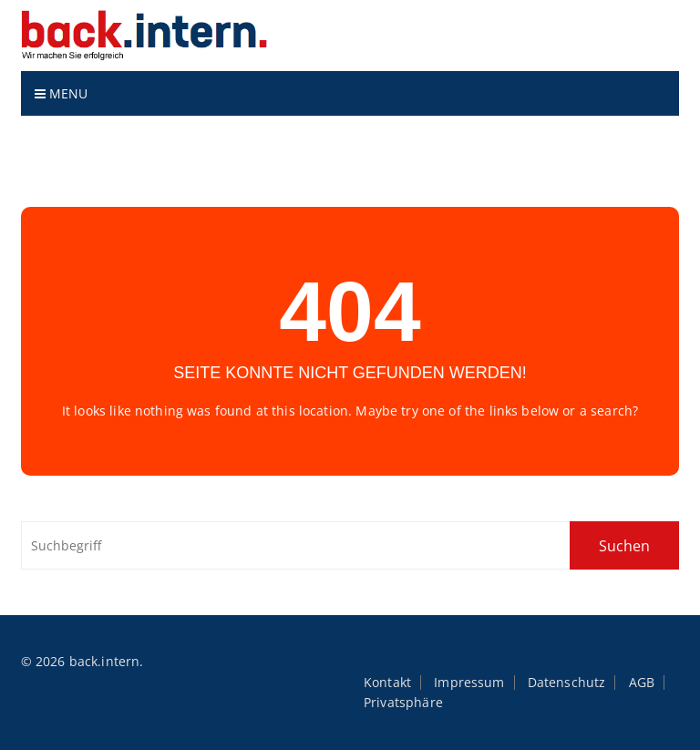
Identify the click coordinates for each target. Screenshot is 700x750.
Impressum (469, 683)
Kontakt (387, 683)
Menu (62, 93)
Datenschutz (567, 683)
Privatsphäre (403, 703)
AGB (642, 683)
